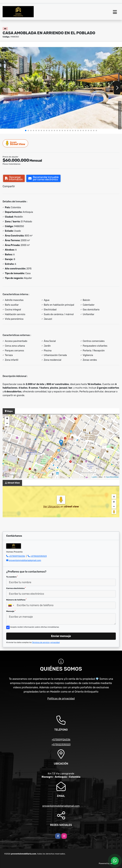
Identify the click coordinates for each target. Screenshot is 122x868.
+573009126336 (17, 556)
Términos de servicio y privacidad (46, 642)
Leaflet (94, 477)
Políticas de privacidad (61, 699)
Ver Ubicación (52, 507)
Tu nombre (12, 577)
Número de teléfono (16, 600)
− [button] (7, 424)
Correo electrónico (16, 588)
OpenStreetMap (112, 477)
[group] (61, 88)
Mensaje (11, 611)
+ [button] (7, 419)
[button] (26, 131)
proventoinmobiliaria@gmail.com (25, 560)
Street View (16, 143)
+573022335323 (38, 556)
